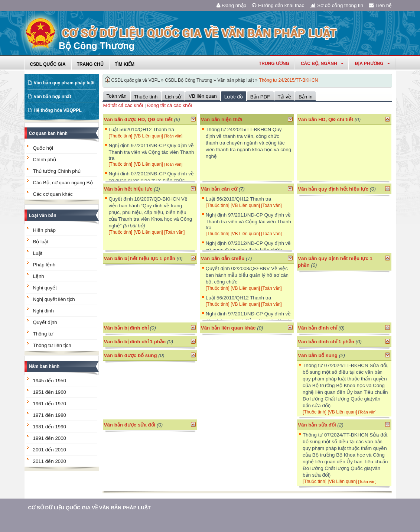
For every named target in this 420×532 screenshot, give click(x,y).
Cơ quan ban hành (48, 133)
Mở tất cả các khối (123, 105)
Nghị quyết (45, 288)
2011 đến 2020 (50, 461)
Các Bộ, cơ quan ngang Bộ (63, 183)
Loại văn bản (43, 215)
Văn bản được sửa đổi (130, 425)
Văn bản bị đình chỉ (126, 328)
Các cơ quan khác (53, 194)
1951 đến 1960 (50, 392)
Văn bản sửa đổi (317, 425)
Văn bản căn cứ (219, 189)
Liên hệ (380, 5)
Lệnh (39, 276)
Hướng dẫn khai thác (278, 5)
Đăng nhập (231, 5)
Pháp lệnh (44, 265)
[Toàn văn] (173, 136)
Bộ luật (41, 242)
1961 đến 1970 (50, 404)
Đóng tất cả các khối (170, 105)
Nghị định (43, 311)
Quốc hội (43, 148)
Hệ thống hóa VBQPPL (58, 110)
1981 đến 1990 (50, 427)
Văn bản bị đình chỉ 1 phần (135, 342)
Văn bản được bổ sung (131, 355)
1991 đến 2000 (50, 438)
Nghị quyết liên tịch (54, 299)
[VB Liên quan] (149, 136)
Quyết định (45, 322)
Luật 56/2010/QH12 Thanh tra (141, 129)
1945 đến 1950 (50, 381)
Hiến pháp (44, 230)
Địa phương (372, 64)
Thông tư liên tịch (52, 345)
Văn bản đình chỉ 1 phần (326, 342)
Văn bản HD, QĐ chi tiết (326, 119)
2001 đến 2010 (50, 450)
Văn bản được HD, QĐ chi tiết (138, 119)
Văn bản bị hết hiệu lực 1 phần (140, 258)
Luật (38, 253)
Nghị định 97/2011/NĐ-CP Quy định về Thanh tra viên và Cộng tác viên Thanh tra (152, 152)
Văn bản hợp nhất (53, 97)
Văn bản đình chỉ (318, 328)
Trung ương (274, 64)
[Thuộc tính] (121, 136)
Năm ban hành (44, 366)
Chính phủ (45, 160)
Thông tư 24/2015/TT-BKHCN (289, 80)
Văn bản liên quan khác (228, 328)
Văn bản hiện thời (222, 119)
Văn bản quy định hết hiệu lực (333, 189)
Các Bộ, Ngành (322, 64)
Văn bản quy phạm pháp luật (64, 83)
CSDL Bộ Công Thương (188, 80)
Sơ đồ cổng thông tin (336, 5)
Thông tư (43, 334)
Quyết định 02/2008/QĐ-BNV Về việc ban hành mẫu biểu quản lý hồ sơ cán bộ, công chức (247, 275)
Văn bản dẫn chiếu (223, 258)
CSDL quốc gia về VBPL (136, 80)
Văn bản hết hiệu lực (128, 189)
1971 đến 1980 (50, 415)
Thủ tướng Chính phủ (57, 171)
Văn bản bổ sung (318, 355)
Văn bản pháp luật (235, 80)
